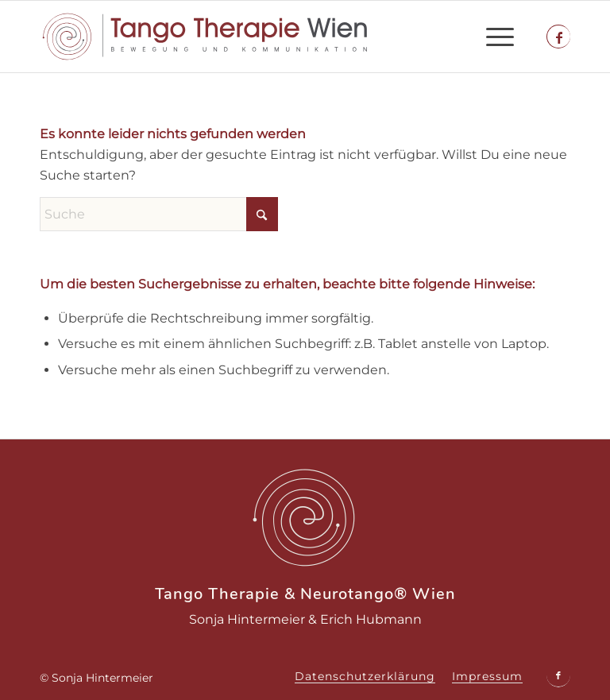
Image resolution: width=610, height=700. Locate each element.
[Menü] (492, 37)
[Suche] (159, 214)
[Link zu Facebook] (559, 37)
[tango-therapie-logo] (205, 37)
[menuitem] (492, 37)
